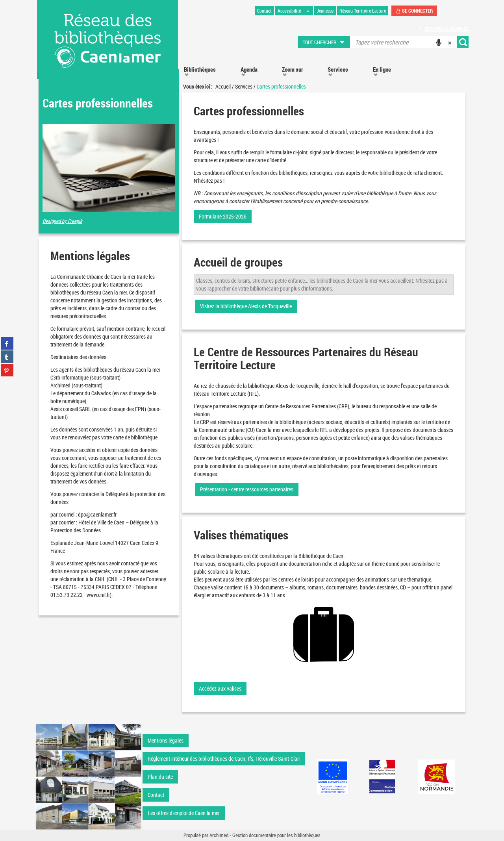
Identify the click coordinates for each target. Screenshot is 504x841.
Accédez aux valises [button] (220, 688)
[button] (324, 42)
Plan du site (160, 777)
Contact (156, 795)
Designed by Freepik (62, 221)
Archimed (219, 835)
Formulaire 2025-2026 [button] (223, 216)
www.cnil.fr (98, 595)
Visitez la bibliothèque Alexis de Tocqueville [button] (246, 306)
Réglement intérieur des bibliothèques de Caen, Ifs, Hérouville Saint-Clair (224, 759)
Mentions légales (166, 740)
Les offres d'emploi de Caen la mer (184, 813)
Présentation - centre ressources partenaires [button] (247, 489)
